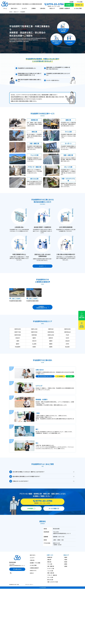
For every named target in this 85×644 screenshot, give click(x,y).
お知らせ (32, 573)
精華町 (51, 344)
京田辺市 (18, 338)
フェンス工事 (50, 571)
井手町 (67, 344)
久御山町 (67, 341)
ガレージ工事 (50, 577)
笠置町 (51, 347)
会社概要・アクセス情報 (35, 563)
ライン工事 (50, 564)
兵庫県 (66, 566)
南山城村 (67, 347)
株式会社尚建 (44, 588)
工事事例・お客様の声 (64, 8)
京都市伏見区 (18, 335)
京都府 (66, 557)
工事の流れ (43, 8)
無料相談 (78, 5)
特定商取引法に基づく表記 (14, 584)
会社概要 (71, 2)
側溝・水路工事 (51, 573)
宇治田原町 (18, 347)
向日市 (67, 338)
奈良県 (66, 562)
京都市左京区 (67, 329)
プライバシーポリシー (29, 584)
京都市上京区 (34, 329)
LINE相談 (68, 5)
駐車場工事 (50, 557)
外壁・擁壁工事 (51, 566)
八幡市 (18, 341)
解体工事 (49, 562)
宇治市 (67, 335)
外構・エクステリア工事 (53, 582)
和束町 (34, 347)
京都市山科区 (51, 335)
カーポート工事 (51, 568)
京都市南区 (34, 335)
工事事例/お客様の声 (34, 568)
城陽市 (51, 341)
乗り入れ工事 (50, 580)
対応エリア (52, 8)
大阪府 (66, 560)
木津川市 (34, 341)
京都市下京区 (18, 332)
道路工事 (49, 560)
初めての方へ (14, 8)
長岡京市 (51, 338)
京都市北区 (51, 329)
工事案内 (33, 8)
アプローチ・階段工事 (52, 575)
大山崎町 (34, 344)
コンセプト (24, 8)
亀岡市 (34, 338)
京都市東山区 (67, 332)
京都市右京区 (18, 329)
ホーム (5, 8)
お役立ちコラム (33, 570)
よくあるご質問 (78, 8)
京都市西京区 (51, 332)
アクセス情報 (80, 2)
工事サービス (50, 555)
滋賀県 (66, 564)
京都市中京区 (34, 332)
